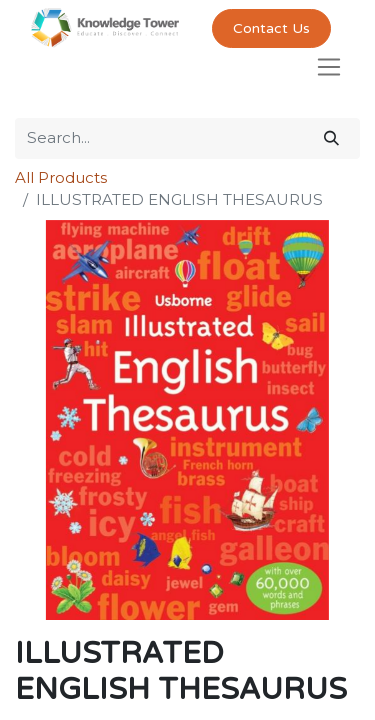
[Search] (331, 138)
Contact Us (271, 28)
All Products (61, 177)
